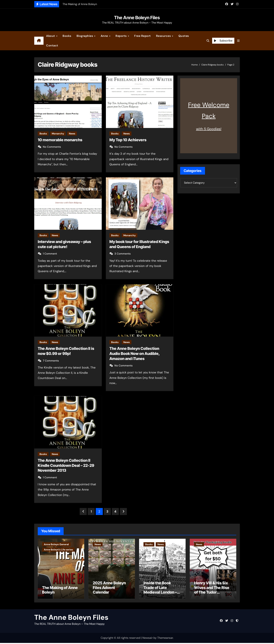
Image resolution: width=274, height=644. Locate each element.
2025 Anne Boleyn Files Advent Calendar (109, 589)
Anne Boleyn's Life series (58, 550)
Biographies (85, 36)
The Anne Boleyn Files (137, 18)
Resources (164, 36)
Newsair (148, 639)
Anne (105, 36)
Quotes (184, 36)
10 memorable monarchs (60, 140)
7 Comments (51, 361)
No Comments (52, 147)
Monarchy (58, 134)
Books (67, 36)
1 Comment (50, 254)
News (72, 134)
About (51, 36)
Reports (121, 36)
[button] (238, 41)
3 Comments (123, 254)
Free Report (143, 36)
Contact (52, 45)
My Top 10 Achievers (128, 140)
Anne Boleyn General (56, 544)
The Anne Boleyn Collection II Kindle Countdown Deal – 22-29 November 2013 (66, 465)
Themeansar (165, 639)
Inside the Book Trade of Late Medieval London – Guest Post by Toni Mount (160, 593)
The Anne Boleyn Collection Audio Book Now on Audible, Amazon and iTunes (135, 353)
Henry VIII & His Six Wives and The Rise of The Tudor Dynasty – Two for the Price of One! (212, 593)
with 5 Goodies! (209, 129)
